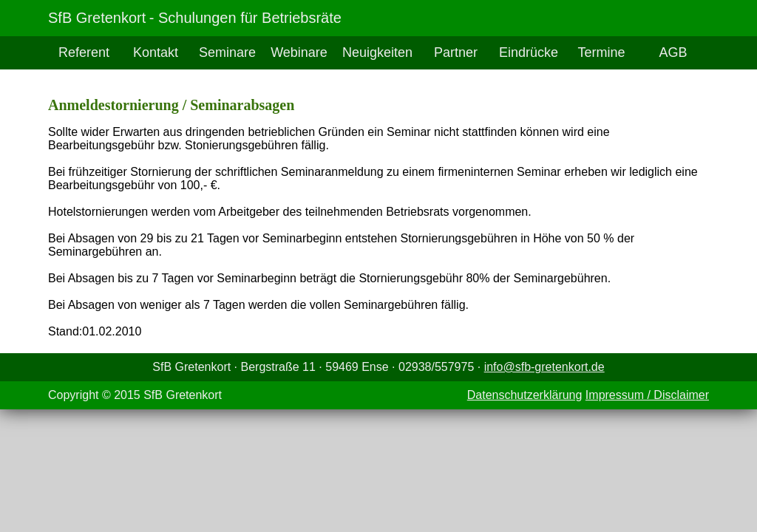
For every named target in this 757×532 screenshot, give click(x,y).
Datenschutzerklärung (525, 395)
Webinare (299, 52)
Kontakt (156, 52)
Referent (84, 52)
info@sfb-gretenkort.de (544, 367)
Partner (456, 52)
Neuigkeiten (377, 52)
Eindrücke (529, 52)
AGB (673, 52)
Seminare (227, 52)
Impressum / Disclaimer (647, 395)
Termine (602, 52)
